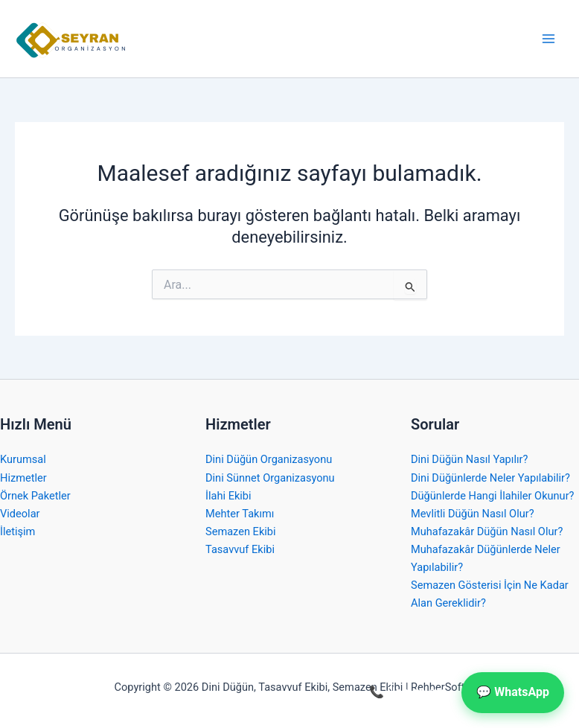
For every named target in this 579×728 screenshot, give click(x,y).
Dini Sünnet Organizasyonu (270, 478)
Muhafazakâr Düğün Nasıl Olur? (487, 531)
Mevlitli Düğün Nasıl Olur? (473, 514)
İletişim (17, 531)
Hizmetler (23, 478)
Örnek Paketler (35, 496)
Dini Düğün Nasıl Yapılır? (469, 459)
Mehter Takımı (240, 514)
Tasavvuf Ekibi (240, 549)
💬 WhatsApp (513, 692)
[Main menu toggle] (548, 39)
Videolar (20, 514)
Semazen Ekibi (241, 531)
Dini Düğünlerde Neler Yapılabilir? (490, 478)
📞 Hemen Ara (408, 692)
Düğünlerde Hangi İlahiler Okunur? (492, 496)
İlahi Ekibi (228, 496)
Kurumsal (23, 459)
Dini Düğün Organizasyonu (269, 459)
